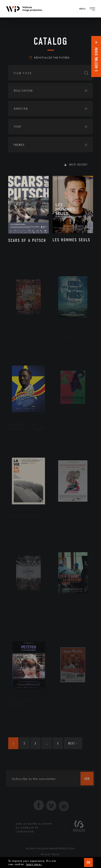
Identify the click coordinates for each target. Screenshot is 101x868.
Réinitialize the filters (49, 58)
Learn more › (34, 864)
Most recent (79, 165)
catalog (51, 41)
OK (88, 862)
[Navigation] (92, 9)
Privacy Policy (50, 854)
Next (73, 743)
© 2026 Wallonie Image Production (51, 848)
